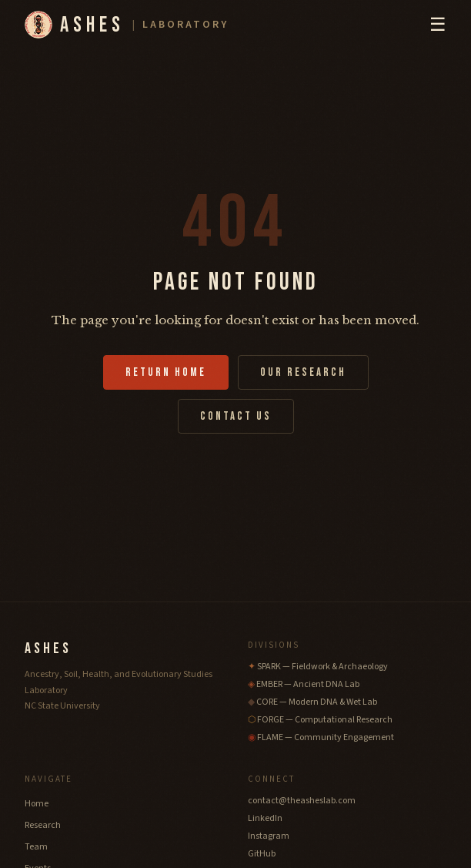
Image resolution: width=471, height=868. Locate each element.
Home (37, 804)
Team (36, 847)
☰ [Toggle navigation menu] (438, 24)
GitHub (262, 854)
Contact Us (236, 416)
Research (43, 825)
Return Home (166, 372)
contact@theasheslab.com (302, 801)
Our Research (303, 372)
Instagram (269, 836)
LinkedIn (265, 818)
